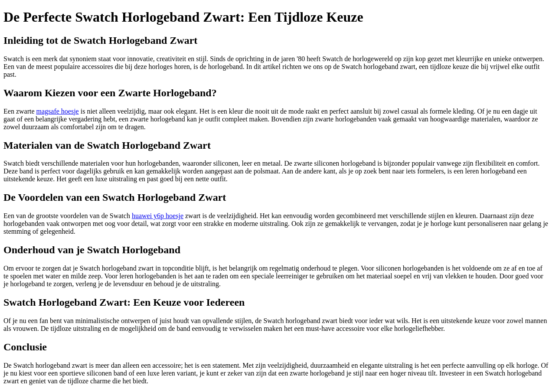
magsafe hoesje (58, 111)
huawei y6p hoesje (158, 216)
